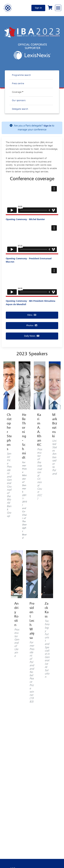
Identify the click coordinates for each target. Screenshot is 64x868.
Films (32, 315)
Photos (32, 325)
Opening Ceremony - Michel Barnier (25, 219)
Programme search (21, 75)
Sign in (38, 8)
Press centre (18, 84)
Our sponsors (19, 100)
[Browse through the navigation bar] (58, 8)
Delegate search (20, 109)
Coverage (17, 92)
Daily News (32, 336)
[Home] (8, 8)
